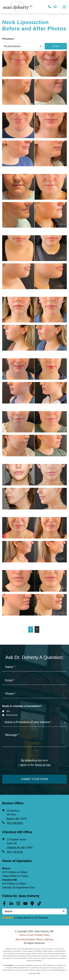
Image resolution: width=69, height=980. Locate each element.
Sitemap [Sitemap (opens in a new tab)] (49, 939)
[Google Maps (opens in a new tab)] (32, 905)
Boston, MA (13, 819)
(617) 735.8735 (15, 852)
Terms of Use (26, 935)
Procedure (8, 39)
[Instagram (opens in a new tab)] (18, 905)
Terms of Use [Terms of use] (43, 765)
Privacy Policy (42, 935)
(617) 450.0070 (15, 823)
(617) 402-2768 (34, 973)
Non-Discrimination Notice (29, 939)
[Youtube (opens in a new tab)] (25, 905)
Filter (56, 46)
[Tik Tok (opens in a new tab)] (39, 905)
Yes (8, 711)
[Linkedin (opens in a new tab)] (11, 905)
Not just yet (12, 715)
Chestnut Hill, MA (16, 847)
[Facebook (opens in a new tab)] (4, 905)
